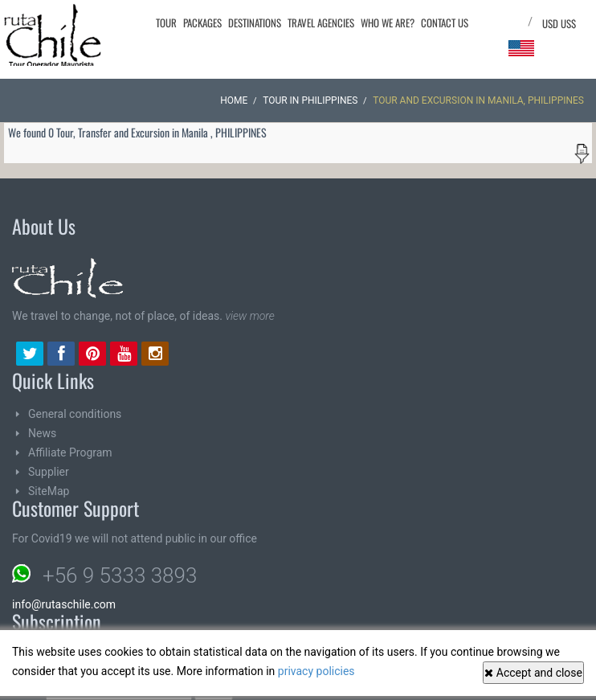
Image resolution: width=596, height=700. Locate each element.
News (42, 433)
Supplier (49, 472)
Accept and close (533, 673)
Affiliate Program (70, 452)
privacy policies (316, 671)
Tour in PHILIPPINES (310, 100)
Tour (166, 23)
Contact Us (445, 23)
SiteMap (49, 491)
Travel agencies (321, 23)
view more (249, 316)
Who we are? (388, 23)
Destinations (255, 23)
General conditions (75, 414)
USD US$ (559, 23)
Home (234, 100)
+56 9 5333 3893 (120, 575)
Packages (202, 23)
